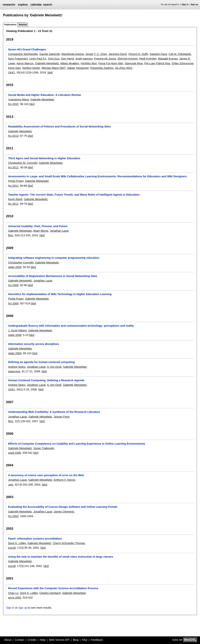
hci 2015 (13, 104)
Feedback (97, 640)
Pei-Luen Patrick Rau (157, 63)
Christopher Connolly (21, 263)
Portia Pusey (16, 181)
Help (43, 640)
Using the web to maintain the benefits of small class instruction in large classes (61, 557)
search (47, 5)
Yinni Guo (53, 59)
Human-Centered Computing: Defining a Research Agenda (46, 380)
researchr (9, 5)
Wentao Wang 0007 (54, 68)
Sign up (194, 4)
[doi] (50, 72)
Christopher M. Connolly (23, 163)
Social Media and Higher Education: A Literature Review (44, 95)
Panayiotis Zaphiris (102, 68)
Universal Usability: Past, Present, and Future (38, 226)
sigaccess (14, 371)
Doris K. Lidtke (17, 543)
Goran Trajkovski (44, 448)
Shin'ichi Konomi (128, 59)
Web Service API (59, 640)
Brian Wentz (41, 231)
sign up (23, 608)
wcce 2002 (15, 598)
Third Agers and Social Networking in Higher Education (44, 158)
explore (23, 5)
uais (10, 485)
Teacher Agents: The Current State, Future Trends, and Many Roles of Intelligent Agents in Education (74, 195)
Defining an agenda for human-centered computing (41, 362)
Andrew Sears (17, 367)
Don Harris (68, 59)
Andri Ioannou (84, 59)
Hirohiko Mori (89, 63)
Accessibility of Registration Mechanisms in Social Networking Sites (53, 276)
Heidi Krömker (148, 59)
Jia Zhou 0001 (124, 68)
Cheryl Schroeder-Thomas (69, 543)
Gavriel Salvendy (50, 54)
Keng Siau (14, 68)
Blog (76, 640)
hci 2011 (13, 167)
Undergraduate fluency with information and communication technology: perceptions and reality (71, 326)
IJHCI (11, 72)
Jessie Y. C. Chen (96, 54)
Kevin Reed (15, 199)
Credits (32, 640)
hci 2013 (13, 136)
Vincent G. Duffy (138, 54)
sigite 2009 (15, 267)
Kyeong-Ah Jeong (105, 59)
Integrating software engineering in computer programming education (54, 258)
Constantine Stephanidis (23, 54)
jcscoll (12, 548)
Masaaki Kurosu (168, 59)
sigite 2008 (15, 335)
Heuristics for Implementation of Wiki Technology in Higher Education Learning (60, 294)
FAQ (85, 640)
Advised (23, 25)
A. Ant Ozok (54, 367)
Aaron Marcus (25, 63)
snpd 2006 (14, 453)
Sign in (185, 4)
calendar (36, 5)
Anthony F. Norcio (64, 480)
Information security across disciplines (33, 344)
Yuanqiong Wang (18, 100)
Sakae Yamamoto (78, 68)
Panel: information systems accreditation (35, 539)
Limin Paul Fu (38, 59)
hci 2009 (13, 285)
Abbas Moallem (70, 63)
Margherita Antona (73, 54)
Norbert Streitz (31, 68)
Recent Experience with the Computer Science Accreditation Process (53, 588)
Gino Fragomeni (18, 59)
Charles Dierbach (50, 593)
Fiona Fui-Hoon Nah (111, 63)
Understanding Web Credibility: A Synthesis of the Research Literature (54, 412)
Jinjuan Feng (62, 417)
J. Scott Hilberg (17, 330)
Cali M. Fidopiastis (180, 54)
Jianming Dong (118, 54)
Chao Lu (13, 593)
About (8, 640)
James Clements (64, 512)
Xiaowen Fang (158, 54)
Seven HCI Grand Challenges (27, 49)
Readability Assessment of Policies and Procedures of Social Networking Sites (59, 127)
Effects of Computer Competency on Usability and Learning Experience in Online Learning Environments (77, 444)
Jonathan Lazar (59, 231)
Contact (19, 640)
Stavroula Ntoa (134, 63)
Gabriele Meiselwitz (47, 63)
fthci (10, 235)
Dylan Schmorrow (183, 63)
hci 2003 (13, 516)
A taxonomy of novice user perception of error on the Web (46, 475)
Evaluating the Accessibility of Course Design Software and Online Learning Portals (63, 507)
